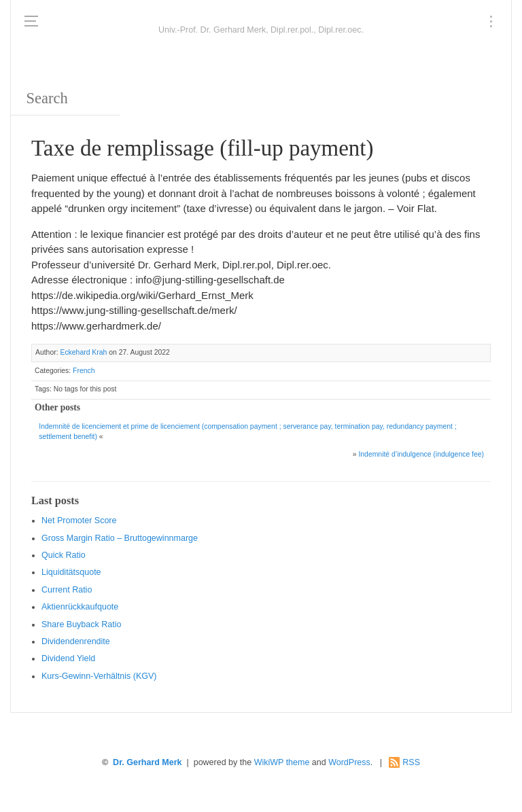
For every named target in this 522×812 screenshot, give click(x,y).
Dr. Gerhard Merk (147, 762)
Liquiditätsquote (71, 572)
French (84, 371)
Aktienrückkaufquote (80, 607)
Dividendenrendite (76, 641)
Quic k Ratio (64, 555)
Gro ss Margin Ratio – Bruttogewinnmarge (120, 538)
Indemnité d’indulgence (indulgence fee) (421, 454)
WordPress (349, 762)
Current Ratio (67, 590)
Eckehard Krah (83, 352)
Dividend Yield (68, 658)
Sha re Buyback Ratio (81, 624)
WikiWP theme (282, 762)
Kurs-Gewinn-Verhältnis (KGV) (99, 676)
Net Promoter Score (79, 520)
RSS (411, 762)
